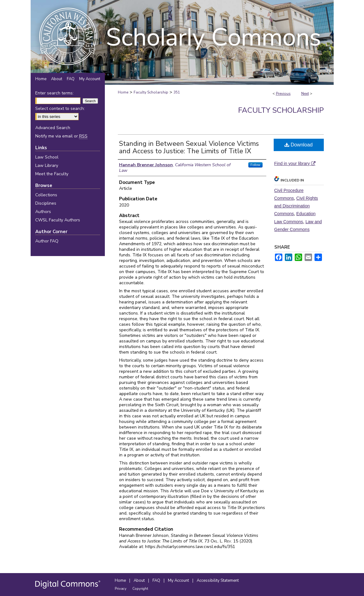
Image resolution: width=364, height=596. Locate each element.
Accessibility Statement (218, 581)
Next (305, 94)
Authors (43, 212)
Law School (47, 157)
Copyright (140, 589)
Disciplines (46, 203)
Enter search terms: (54, 93)
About (140, 581)
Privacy (121, 589)
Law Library (47, 165)
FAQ (157, 581)
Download (299, 145)
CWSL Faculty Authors (58, 220)
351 (177, 92)
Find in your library (295, 163)
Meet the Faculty (52, 174)
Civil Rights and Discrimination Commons (296, 206)
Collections (46, 195)
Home (123, 92)
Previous (283, 94)
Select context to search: (60, 109)
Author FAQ (47, 241)
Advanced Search (53, 128)
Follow (255, 165)
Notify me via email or (61, 136)
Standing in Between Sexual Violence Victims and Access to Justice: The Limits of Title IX (189, 147)
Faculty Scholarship (151, 92)
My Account (179, 581)
